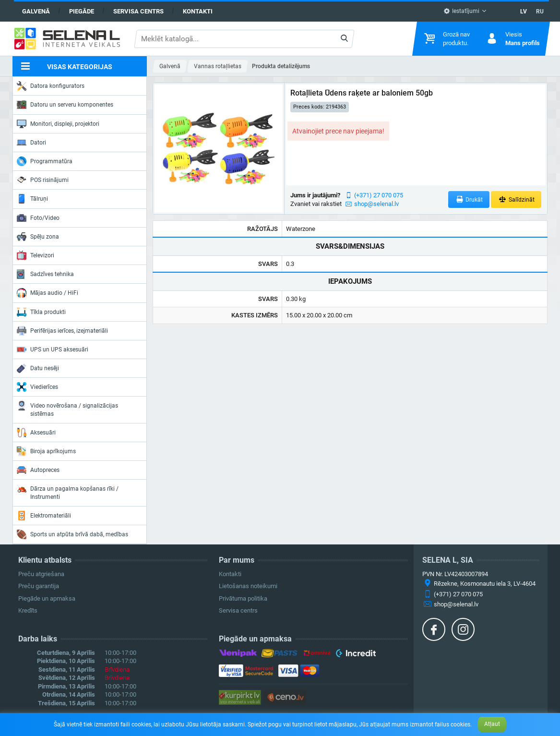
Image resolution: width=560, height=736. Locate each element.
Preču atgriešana (41, 574)
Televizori (36, 255)
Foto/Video (38, 218)
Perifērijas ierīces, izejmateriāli (62, 331)
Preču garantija (39, 586)
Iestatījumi (461, 11)
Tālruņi (32, 199)
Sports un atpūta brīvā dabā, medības (72, 534)
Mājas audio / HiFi (48, 293)
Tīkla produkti (41, 312)
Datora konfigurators (51, 86)
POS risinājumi (43, 180)
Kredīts (28, 610)
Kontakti (198, 11)
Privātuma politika (243, 598)
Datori (31, 143)
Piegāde (82, 11)
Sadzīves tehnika (45, 274)
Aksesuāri (36, 433)
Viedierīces (37, 387)
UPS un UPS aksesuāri (53, 350)
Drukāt (469, 199)
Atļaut (492, 724)
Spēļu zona (38, 237)
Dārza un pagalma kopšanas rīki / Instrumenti (68, 492)
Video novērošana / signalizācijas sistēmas (67, 409)
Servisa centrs (138, 11)
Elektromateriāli (44, 516)
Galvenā (36, 11)
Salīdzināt (516, 199)
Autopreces (38, 470)
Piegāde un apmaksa (47, 598)
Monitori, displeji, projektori (58, 124)
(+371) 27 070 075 (379, 195)
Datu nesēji (38, 368)
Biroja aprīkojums (46, 451)
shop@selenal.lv (376, 204)
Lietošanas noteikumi (248, 586)
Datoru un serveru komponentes (65, 105)
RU (540, 12)
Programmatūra (45, 161)
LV (524, 12)
